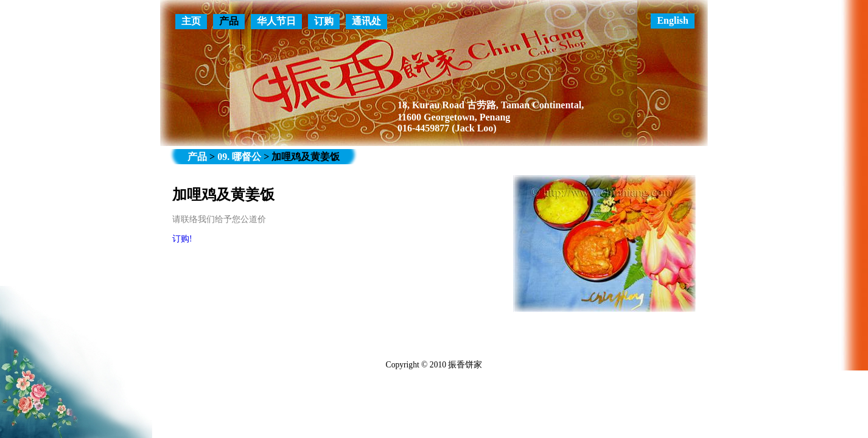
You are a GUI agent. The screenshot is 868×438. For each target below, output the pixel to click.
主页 (191, 21)
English (673, 20)
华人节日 (276, 21)
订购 (324, 21)
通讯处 (366, 21)
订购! (182, 239)
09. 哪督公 (239, 157)
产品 (229, 21)
